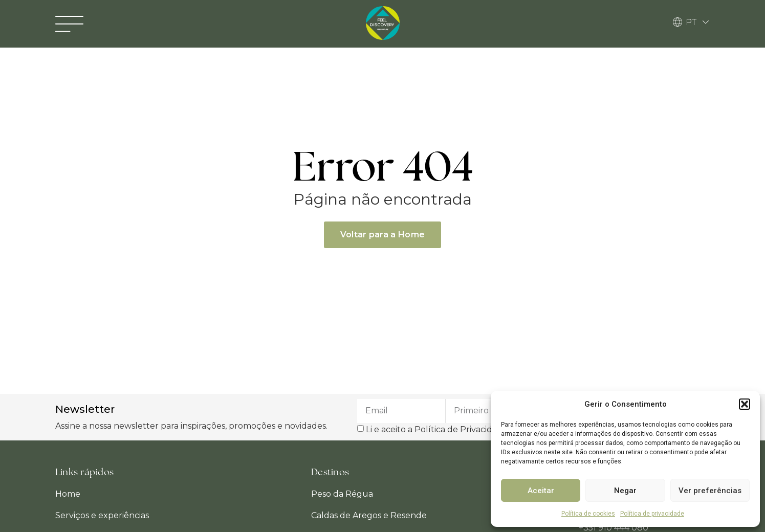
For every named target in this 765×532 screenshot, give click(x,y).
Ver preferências (710, 491)
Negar (625, 491)
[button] (745, 404)
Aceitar (541, 491)
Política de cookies (588, 514)
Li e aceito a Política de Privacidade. (438, 429)
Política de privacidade (652, 514)
